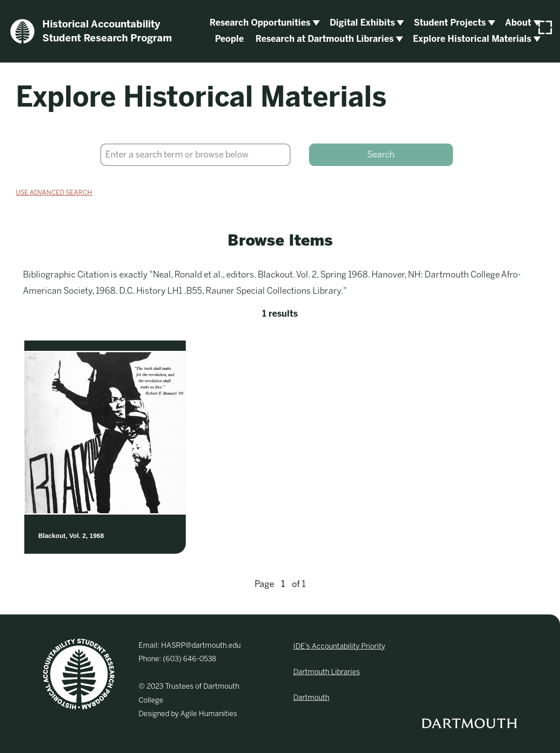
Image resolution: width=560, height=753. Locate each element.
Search (381, 155)
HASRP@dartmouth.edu (201, 645)
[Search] (195, 155)
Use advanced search (54, 193)
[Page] (283, 584)
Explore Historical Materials (472, 39)
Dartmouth (311, 697)
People (229, 39)
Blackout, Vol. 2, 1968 (71, 536)
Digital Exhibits (362, 23)
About (518, 23)
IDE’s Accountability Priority (339, 646)
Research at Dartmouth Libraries (325, 39)
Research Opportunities (260, 23)
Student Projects (450, 23)
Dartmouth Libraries (327, 672)
